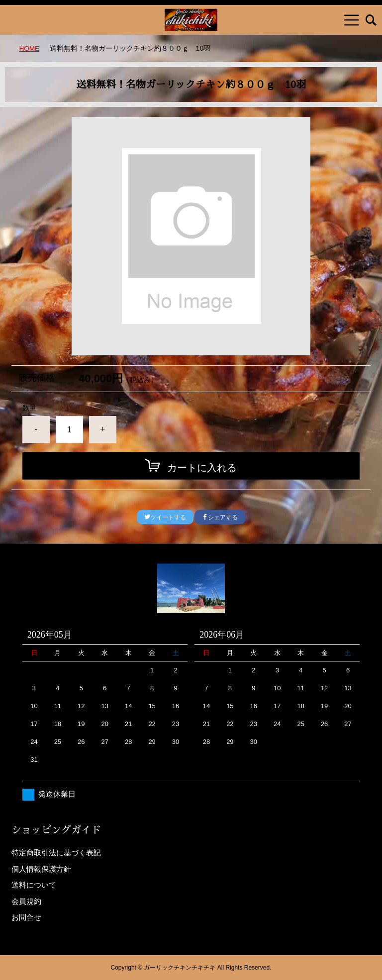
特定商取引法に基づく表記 (56, 853)
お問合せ (26, 917)
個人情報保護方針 (41, 868)
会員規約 (26, 901)
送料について (34, 885)
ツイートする (165, 517)
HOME (29, 48)
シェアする (220, 517)
